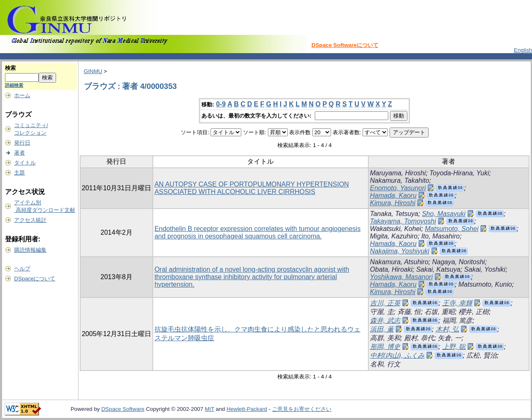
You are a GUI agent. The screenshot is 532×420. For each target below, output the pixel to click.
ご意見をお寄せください (302, 409)
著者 (20, 153)
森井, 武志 (385, 321)
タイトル (25, 163)
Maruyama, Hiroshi (398, 173)
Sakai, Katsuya (438, 269)
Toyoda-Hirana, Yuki (459, 173)
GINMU (93, 71)
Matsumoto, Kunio (485, 284)
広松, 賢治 (482, 355)
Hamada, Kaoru (393, 195)
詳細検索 (14, 85)
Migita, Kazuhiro (394, 236)
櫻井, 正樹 (474, 312)
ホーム (22, 95)
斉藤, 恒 (409, 312)
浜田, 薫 (382, 329)
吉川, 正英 (385, 303)
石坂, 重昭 (440, 312)
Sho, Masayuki (444, 214)
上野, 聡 (454, 347)
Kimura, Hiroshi (393, 203)
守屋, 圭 (382, 312)
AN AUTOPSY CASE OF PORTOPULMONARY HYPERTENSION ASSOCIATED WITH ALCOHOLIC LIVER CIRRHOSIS (252, 188)
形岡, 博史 (385, 347)
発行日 (22, 143)
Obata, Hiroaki (391, 269)
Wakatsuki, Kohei (396, 229)
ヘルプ (22, 269)
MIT (210, 409)
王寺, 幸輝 (457, 303)
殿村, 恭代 (419, 338)
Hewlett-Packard (247, 409)
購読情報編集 (30, 250)
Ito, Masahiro (440, 236)
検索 (10, 68)
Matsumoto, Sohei (452, 229)
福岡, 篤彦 (457, 321)
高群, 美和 (385, 338)
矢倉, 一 (450, 338)
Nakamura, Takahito (400, 181)
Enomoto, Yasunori (398, 188)
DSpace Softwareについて (345, 45)
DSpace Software (123, 409)
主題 (20, 173)
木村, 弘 (447, 329)
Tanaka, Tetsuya (394, 214)
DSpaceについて (35, 279)
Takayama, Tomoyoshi (403, 221)
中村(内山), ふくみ (397, 355)
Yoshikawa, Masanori (401, 277)
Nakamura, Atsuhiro (399, 262)
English (523, 50)
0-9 (221, 104)
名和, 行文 (385, 364)
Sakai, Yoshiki (485, 269)
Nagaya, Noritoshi (458, 262)
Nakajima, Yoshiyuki (400, 251)
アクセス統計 (30, 220)
